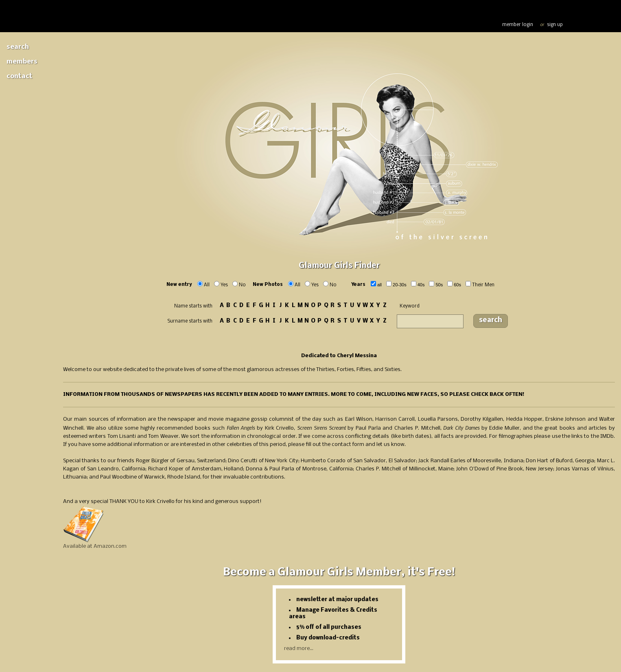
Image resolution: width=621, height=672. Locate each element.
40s (421, 285)
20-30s (400, 285)
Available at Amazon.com (95, 546)
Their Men (483, 285)
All (207, 285)
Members (22, 62)
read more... (299, 649)
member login (518, 25)
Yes (224, 285)
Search (18, 47)
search (491, 320)
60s (457, 285)
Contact (20, 76)
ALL (379, 285)
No (242, 285)
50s (439, 285)
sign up (555, 25)
